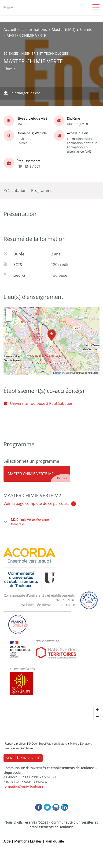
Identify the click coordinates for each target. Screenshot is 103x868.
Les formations (34, 29)
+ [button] (9, 312)
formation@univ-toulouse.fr (25, 786)
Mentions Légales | (30, 841)
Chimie (86, 29)
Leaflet (57, 373)
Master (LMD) (64, 29)
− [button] (9, 318)
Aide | (9, 841)
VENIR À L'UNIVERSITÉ (23, 758)
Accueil (10, 29)
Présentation (15, 190)
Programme (42, 190)
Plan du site (55, 841)
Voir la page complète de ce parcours (36, 503)
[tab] (37, 474)
